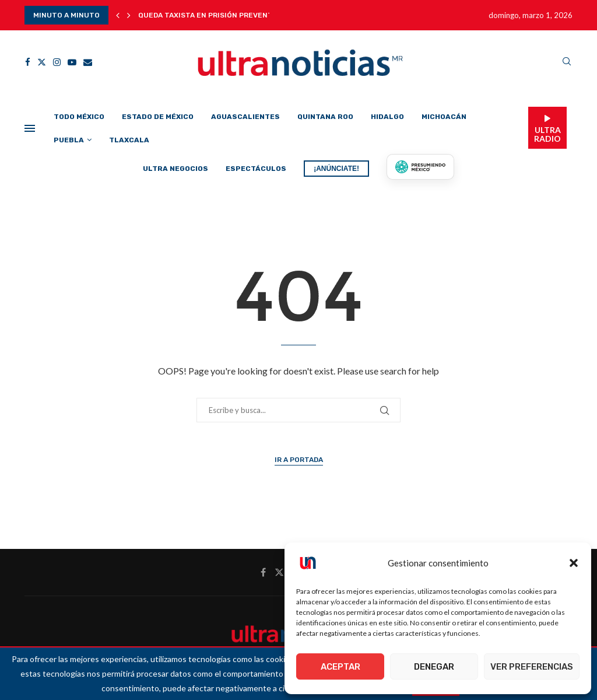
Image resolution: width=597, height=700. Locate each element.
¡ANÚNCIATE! (336, 169)
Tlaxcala (129, 140)
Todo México (79, 117)
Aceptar (340, 667)
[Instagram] (57, 62)
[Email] (88, 62)
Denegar (434, 667)
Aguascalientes (245, 117)
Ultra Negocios (175, 169)
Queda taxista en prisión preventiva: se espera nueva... (248, 15)
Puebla (69, 140)
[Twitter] (42, 62)
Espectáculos (256, 169)
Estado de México (158, 117)
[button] (574, 563)
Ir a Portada (299, 460)
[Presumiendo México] (420, 167)
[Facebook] (28, 62)
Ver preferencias (532, 667)
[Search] (567, 62)
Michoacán (444, 117)
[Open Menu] (30, 128)
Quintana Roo (325, 117)
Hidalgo (387, 117)
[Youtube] (72, 62)
